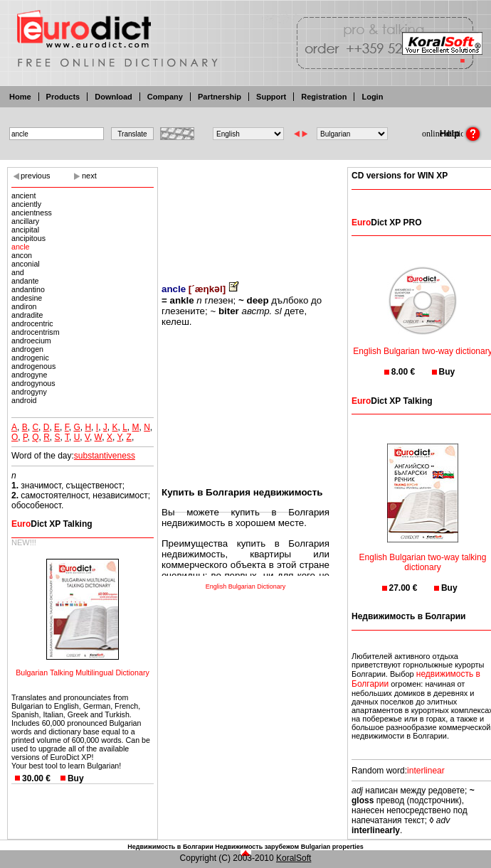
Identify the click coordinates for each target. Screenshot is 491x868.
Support (271, 97)
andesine (27, 298)
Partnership (220, 97)
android (24, 400)
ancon (22, 255)
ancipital (25, 230)
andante (25, 281)
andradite (27, 315)
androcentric (32, 323)
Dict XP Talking (52, 524)
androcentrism (36, 332)
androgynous (33, 383)
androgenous (33, 366)
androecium (31, 341)
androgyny (29, 392)
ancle (20, 247)
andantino (28, 289)
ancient (23, 195)
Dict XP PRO (386, 223)
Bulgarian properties (332, 847)
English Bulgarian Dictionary (246, 586)
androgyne (29, 375)
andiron (24, 306)
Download (113, 97)
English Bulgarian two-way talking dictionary (423, 553)
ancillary (25, 221)
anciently (26, 204)
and (18, 272)
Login (372, 97)
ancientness (32, 213)
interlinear (426, 771)
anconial (26, 264)
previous (36, 176)
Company (165, 97)
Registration (324, 97)
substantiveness (105, 456)
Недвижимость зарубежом (257, 847)
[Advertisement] (245, 215)
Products (63, 97)
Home (20, 97)
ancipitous (28, 238)
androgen (27, 349)
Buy (76, 778)
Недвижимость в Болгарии (170, 847)
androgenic (30, 358)
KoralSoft (294, 858)
